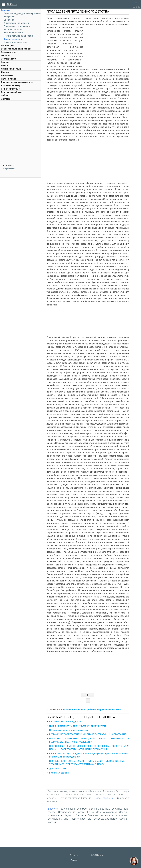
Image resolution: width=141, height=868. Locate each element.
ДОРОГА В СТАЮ (59, 769)
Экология (6, 99)
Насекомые (7, 75)
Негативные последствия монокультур (70, 730)
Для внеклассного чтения (17, 26)
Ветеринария (8, 45)
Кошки (4, 65)
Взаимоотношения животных (16, 49)
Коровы (5, 62)
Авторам (75, 860)
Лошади (5, 72)
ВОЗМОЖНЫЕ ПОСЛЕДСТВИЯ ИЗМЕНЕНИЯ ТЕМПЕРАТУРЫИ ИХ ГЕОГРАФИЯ (89, 734)
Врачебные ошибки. (61, 773)
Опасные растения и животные (17, 82)
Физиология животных (15, 42)
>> (139, 6)
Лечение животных (11, 69)
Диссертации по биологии (17, 23)
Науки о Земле (8, 79)
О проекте (74, 855)
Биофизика (9, 17)
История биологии (13, 29)
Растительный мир (11, 85)
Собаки (5, 95)
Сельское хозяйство (11, 92)
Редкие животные (10, 89)
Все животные (8, 52)
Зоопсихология (9, 59)
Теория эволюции (13, 39)
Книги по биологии (13, 33)
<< (134, 6)
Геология (6, 55)
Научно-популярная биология (19, 36)
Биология (6, 10)
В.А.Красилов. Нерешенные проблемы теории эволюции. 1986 (90, 710)
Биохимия (9, 20)
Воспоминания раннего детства (67, 722)
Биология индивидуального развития (23, 13)
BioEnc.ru (12, 4)
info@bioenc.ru (9, 169)
